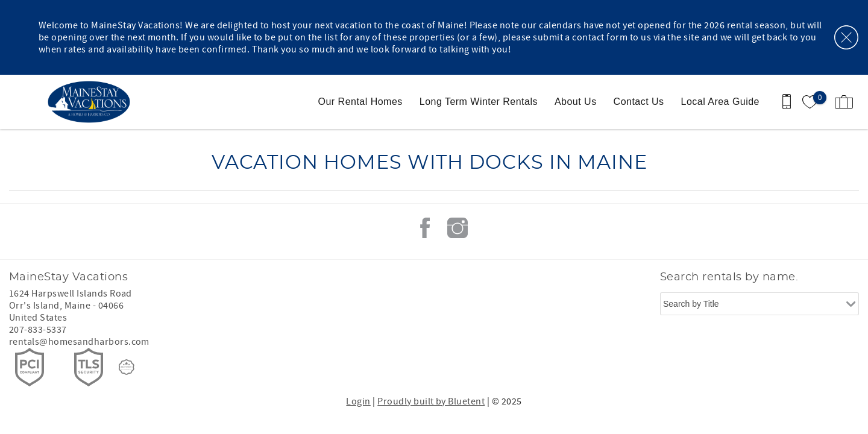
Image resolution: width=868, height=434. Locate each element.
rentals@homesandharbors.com (79, 342)
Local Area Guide (720, 102)
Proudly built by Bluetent (431, 401)
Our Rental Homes (360, 102)
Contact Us (639, 102)
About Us (576, 102)
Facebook (425, 228)
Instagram (458, 228)
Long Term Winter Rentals (479, 102)
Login (358, 401)
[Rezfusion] (127, 367)
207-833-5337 (38, 330)
